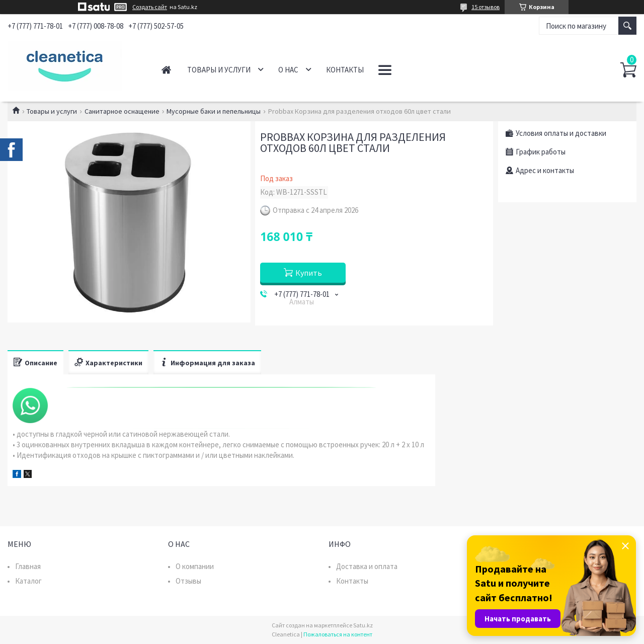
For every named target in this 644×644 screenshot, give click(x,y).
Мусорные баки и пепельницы (214, 111)
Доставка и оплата (367, 566)
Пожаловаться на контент (338, 634)
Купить (309, 273)
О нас (288, 70)
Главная (166, 70)
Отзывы (188, 581)
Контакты (345, 70)
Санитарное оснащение (122, 111)
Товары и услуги (219, 70)
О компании (195, 566)
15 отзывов (486, 7)
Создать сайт (150, 7)
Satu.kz (363, 625)
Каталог (28, 581)
